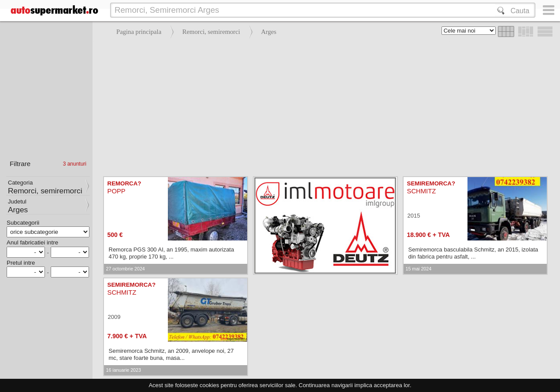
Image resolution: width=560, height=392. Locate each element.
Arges (269, 32)
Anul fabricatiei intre (32, 242)
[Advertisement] (324, 106)
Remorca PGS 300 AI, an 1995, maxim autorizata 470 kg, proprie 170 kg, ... (172, 253)
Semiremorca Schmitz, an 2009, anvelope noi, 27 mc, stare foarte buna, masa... (171, 354)
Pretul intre (21, 263)
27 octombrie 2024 (126, 269)
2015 (414, 216)
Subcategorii (23, 223)
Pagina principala (139, 32)
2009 (114, 317)
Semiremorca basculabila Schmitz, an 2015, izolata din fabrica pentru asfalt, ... (473, 253)
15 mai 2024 (419, 269)
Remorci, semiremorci (211, 32)
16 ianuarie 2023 (124, 370)
